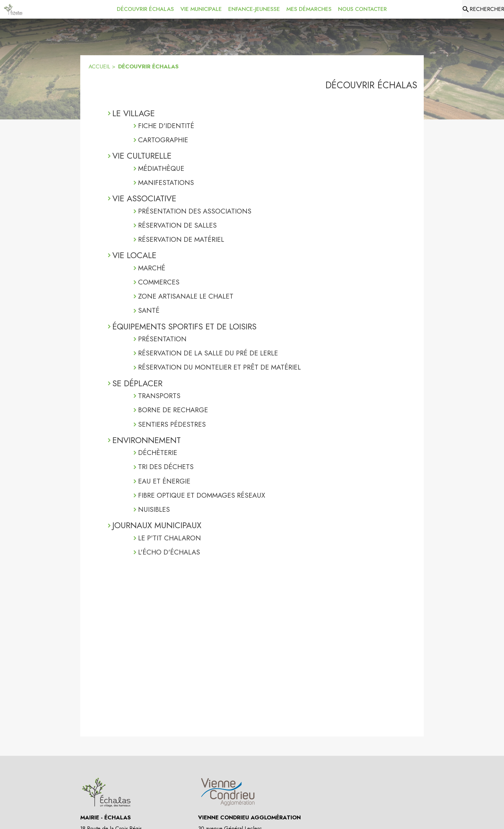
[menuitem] (145, 8)
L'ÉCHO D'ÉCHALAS (169, 552)
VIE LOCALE (134, 255)
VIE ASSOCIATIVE (144, 198)
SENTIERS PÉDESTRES (172, 424)
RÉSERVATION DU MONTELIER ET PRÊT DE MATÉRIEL (219, 367)
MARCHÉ (152, 268)
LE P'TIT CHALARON (169, 538)
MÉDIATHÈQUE (161, 168)
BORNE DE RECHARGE (173, 410)
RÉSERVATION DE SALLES (177, 225)
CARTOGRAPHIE (163, 140)
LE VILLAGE (134, 113)
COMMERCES (159, 282)
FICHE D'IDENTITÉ (166, 126)
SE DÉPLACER (137, 383)
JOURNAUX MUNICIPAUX (157, 525)
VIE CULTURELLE (142, 156)
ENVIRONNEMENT (147, 440)
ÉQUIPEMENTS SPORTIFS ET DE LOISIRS (184, 327)
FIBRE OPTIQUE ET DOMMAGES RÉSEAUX (202, 495)
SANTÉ (149, 310)
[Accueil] (13, 9)
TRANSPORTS (159, 396)
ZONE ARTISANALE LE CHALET (186, 296)
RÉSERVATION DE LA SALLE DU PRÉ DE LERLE (208, 353)
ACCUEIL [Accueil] (99, 66)
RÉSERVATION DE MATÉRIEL (181, 239)
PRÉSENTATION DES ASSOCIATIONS (195, 211)
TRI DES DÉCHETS (166, 467)
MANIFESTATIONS (166, 183)
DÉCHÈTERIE (158, 453)
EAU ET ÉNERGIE (164, 481)
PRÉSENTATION (162, 339)
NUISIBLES (154, 509)
